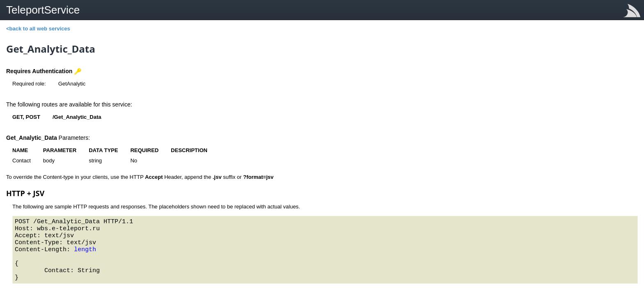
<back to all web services (38, 29)
